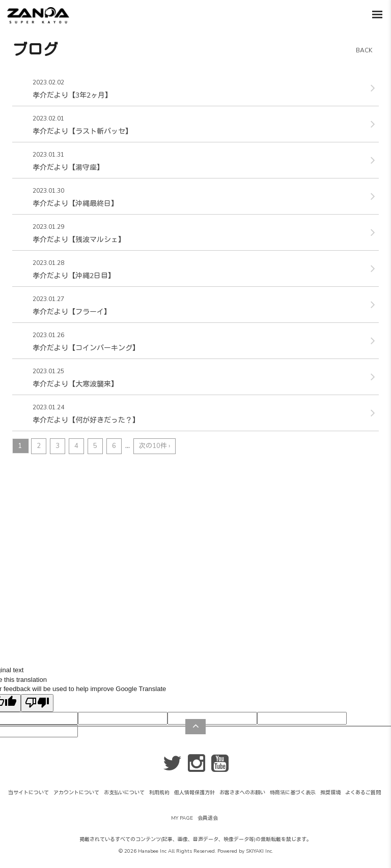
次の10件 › (155, 446)
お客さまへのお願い (242, 793)
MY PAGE (182, 818)
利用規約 (159, 793)
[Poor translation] (37, 703)
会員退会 (208, 818)
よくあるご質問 (363, 793)
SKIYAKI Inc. (259, 851)
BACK (364, 50)
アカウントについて (76, 793)
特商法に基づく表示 (293, 793)
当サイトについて (29, 793)
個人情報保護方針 (194, 793)
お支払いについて (124, 793)
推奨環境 (330, 793)
